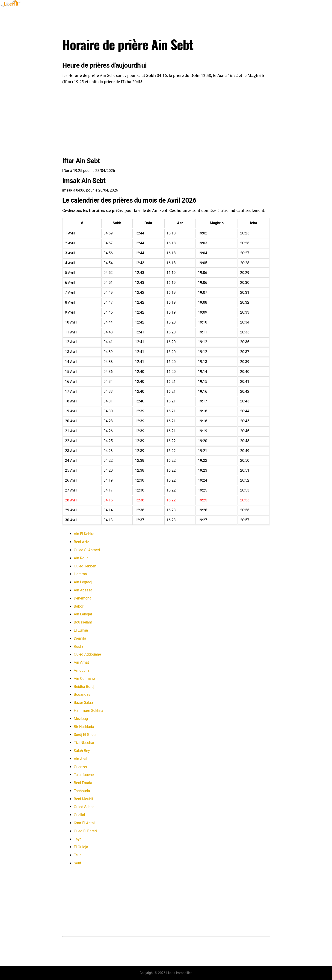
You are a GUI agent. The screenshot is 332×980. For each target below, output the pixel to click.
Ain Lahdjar (83, 614)
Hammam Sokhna (89, 711)
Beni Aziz (81, 542)
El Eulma (81, 630)
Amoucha (82, 670)
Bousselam (83, 622)
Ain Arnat (81, 662)
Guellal (79, 815)
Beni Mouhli (83, 799)
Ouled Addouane (87, 654)
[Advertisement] (166, 122)
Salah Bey (82, 751)
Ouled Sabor (84, 807)
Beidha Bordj (84, 687)
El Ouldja (81, 847)
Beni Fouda (83, 783)
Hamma (80, 574)
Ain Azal (80, 759)
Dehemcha (83, 598)
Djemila (80, 638)
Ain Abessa (83, 590)
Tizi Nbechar (84, 743)
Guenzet (81, 767)
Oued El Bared (85, 831)
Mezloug (81, 719)
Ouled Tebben (85, 566)
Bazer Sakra (83, 703)
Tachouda (82, 791)
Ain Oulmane (84, 679)
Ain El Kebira (84, 534)
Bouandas (82, 694)
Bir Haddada (84, 727)
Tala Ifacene (84, 775)
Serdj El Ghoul (85, 735)
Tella (78, 855)
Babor (79, 606)
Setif (78, 863)
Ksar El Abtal (84, 823)
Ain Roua (81, 558)
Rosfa (79, 646)
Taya (78, 839)
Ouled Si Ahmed (87, 550)
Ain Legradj (83, 582)
